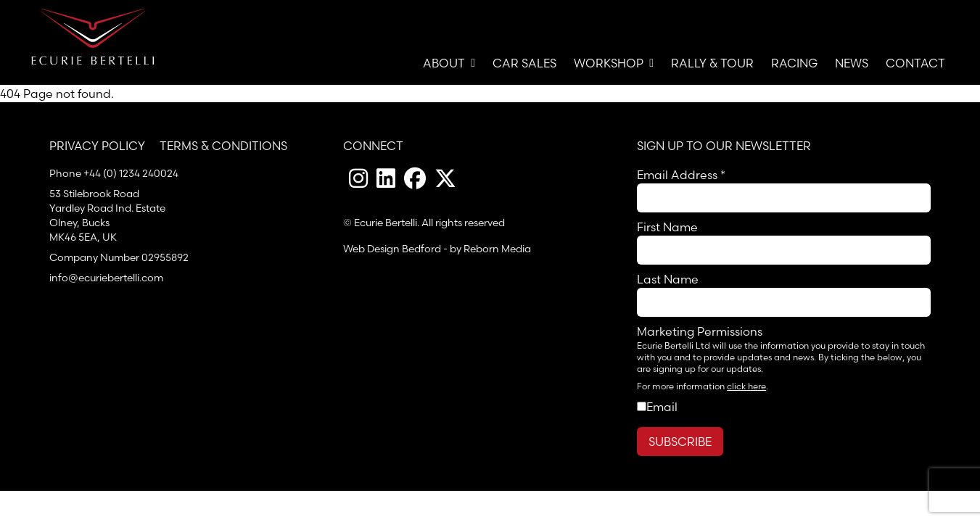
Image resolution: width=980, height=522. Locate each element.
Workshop (614, 63)
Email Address (681, 175)
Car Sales (524, 63)
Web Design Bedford (392, 249)
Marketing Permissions (700, 331)
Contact (915, 63)
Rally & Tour (712, 63)
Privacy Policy (97, 146)
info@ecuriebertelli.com (106, 278)
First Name (667, 227)
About (449, 63)
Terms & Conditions (223, 146)
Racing (794, 63)
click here (746, 386)
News (852, 63)
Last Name (668, 279)
